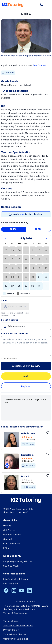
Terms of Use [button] (10, 621)
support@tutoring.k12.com (18, 561)
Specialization (34, 56)
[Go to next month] (46, 238)
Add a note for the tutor (15, 334)
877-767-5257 (11, 584)
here (22, 214)
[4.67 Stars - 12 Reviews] (33, 439)
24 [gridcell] (39, 277)
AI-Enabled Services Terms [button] (18, 626)
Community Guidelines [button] (16, 639)
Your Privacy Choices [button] (15, 634)
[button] (33, 482)
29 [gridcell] (26, 286)
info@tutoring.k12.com (16, 579)
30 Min (38, 229)
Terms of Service (13, 613)
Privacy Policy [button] (11, 630)
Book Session (19, 56)
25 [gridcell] (46, 277)
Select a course (10, 320)
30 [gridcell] (33, 286)
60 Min (14, 229)
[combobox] (15, 307)
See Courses (40, 65)
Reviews (46, 56)
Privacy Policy (24, 609)
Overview (6, 56)
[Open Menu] (48, 5)
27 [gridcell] (13, 286)
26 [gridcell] (6, 286)
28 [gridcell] (19, 286)
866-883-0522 (11, 566)
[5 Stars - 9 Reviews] (33, 460)
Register (26, 386)
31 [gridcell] (39, 286)
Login (26, 376)
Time (4, 300)
